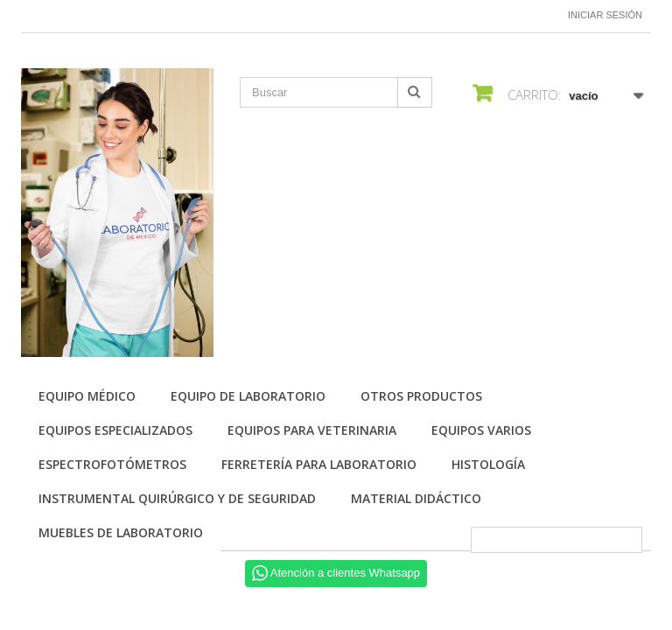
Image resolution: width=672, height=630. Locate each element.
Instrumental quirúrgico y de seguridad (177, 498)
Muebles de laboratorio (121, 532)
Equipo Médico (87, 396)
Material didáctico (416, 498)
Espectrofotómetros (112, 464)
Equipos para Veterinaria (312, 430)
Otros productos (421, 396)
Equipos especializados (115, 430)
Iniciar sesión (605, 15)
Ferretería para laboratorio (319, 464)
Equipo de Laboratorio (248, 396)
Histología (488, 464)
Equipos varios (481, 430)
